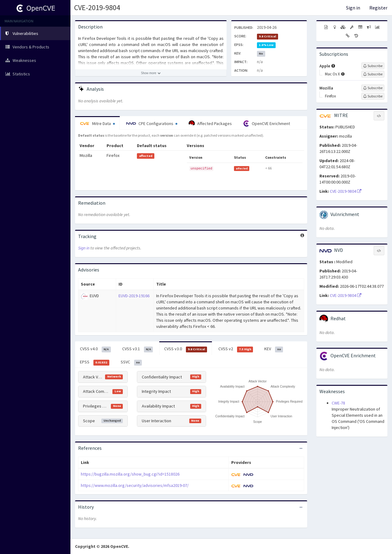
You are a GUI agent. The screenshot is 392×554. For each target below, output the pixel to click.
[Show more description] (151, 73)
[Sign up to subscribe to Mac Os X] (373, 74)
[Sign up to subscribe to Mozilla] (373, 88)
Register (378, 8)
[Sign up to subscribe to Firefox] (373, 96)
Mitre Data (97, 123)
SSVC (131, 362)
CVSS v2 (236, 349)
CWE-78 (338, 403)
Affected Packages (210, 123)
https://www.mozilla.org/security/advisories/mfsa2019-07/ (135, 485)
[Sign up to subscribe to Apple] (373, 66)
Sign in (353, 8)
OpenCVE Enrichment (267, 123)
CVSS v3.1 (138, 349)
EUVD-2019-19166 (134, 296)
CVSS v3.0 (186, 349)
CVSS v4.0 (95, 349)
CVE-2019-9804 (97, 8)
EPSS (95, 362)
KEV (274, 349)
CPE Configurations (152, 123)
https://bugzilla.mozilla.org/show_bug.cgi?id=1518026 (130, 474)
